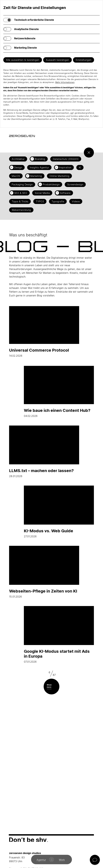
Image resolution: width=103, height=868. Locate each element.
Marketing (36, 176)
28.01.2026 (44, 452)
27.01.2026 (59, 512)
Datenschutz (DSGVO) (66, 159)
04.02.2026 (59, 391)
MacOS (16, 176)
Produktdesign (51, 184)
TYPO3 (40, 201)
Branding (40, 159)
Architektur (18, 159)
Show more (49, 686)
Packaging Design (22, 184)
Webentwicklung (21, 210)
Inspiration (65, 167)
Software (65, 193)
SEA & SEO (21, 193)
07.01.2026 (59, 635)
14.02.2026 (44, 331)
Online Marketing (59, 176)
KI (80, 167)
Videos (76, 201)
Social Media (42, 193)
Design (18, 167)
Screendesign (75, 184)
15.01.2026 (44, 572)
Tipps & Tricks (20, 201)
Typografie (58, 201)
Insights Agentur (39, 167)
